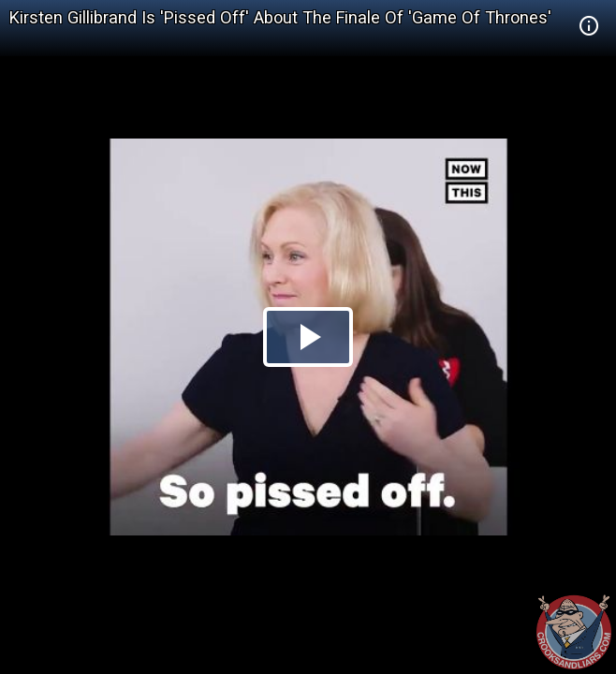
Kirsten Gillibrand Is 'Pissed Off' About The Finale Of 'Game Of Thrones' (280, 17)
